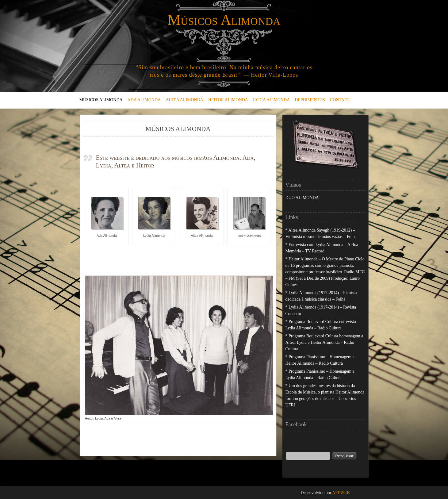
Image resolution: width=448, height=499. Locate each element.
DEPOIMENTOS (310, 100)
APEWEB (341, 493)
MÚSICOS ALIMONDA (101, 100)
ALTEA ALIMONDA (184, 100)
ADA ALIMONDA (144, 100)
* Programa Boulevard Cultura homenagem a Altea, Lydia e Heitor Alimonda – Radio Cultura (324, 342)
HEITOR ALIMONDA (228, 100)
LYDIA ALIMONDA (271, 100)
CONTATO (340, 100)
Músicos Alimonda (224, 20)
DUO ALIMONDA (302, 198)
